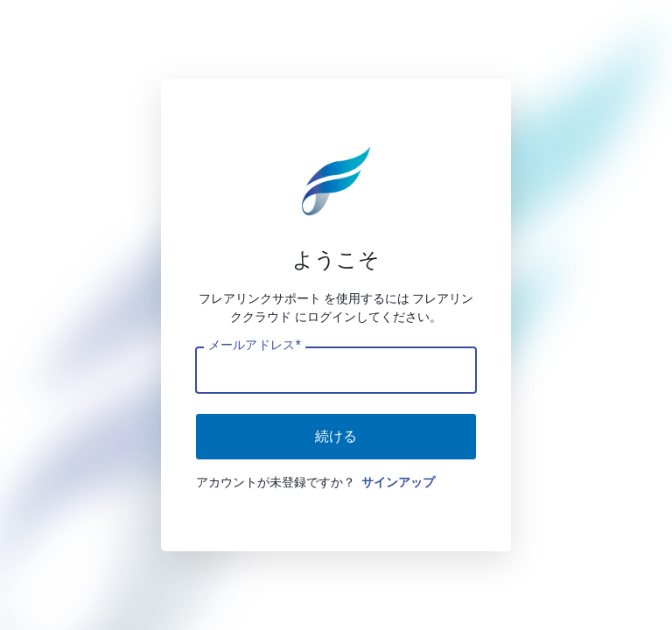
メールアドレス (254, 345)
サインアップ (398, 482)
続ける (336, 436)
